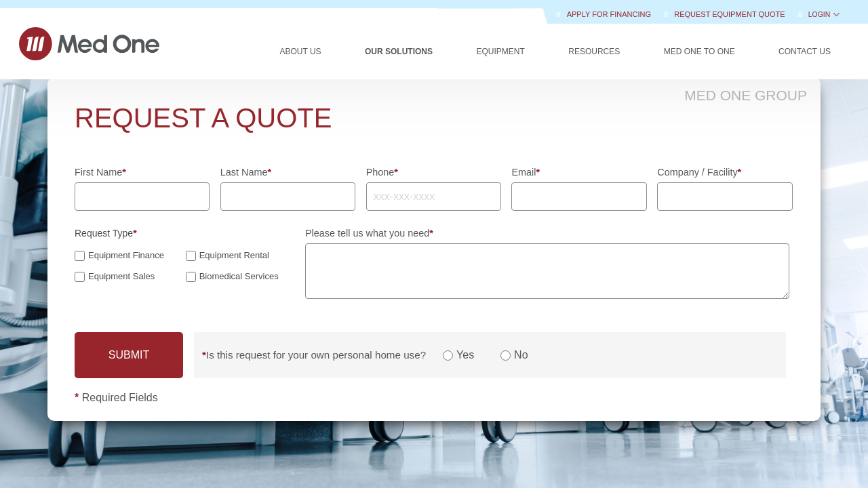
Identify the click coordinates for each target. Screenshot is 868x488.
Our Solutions (399, 52)
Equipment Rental (234, 256)
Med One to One (699, 52)
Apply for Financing (610, 14)
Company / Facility (699, 172)
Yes (465, 355)
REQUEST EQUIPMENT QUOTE (730, 14)
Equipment (500, 52)
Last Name (246, 172)
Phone (382, 172)
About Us (300, 52)
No (521, 355)
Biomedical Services (239, 277)
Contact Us (805, 52)
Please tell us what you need (369, 233)
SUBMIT (129, 355)
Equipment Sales (121, 277)
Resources (594, 52)
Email (526, 172)
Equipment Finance (126, 256)
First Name (100, 172)
